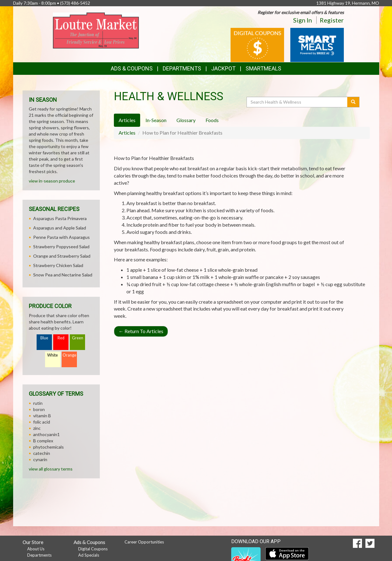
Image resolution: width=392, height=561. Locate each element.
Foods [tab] (212, 120)
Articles (127, 133)
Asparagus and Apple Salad (60, 228)
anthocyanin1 (46, 434)
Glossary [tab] (186, 120)
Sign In (303, 20)
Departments (39, 555)
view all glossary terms (51, 469)
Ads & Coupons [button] (132, 68)
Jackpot (223, 68)
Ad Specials (89, 555)
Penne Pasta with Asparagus (61, 237)
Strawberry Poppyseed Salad (61, 247)
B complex (43, 441)
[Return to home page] (96, 30)
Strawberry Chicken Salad (58, 265)
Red (61, 338)
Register (332, 20)
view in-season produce (52, 181)
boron (39, 409)
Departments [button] (182, 68)
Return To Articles (141, 331)
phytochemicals (48, 447)
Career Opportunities (144, 542)
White (53, 355)
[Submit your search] (353, 102)
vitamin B (42, 416)
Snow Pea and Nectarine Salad (63, 275)
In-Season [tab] (156, 120)
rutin (38, 403)
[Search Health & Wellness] (298, 102)
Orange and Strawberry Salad (62, 256)
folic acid (42, 422)
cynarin (40, 459)
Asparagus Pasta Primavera (60, 218)
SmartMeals (263, 68)
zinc (37, 428)
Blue (44, 338)
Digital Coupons (93, 549)
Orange (69, 355)
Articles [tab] (127, 120)
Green (78, 338)
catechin (42, 453)
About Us (36, 549)
